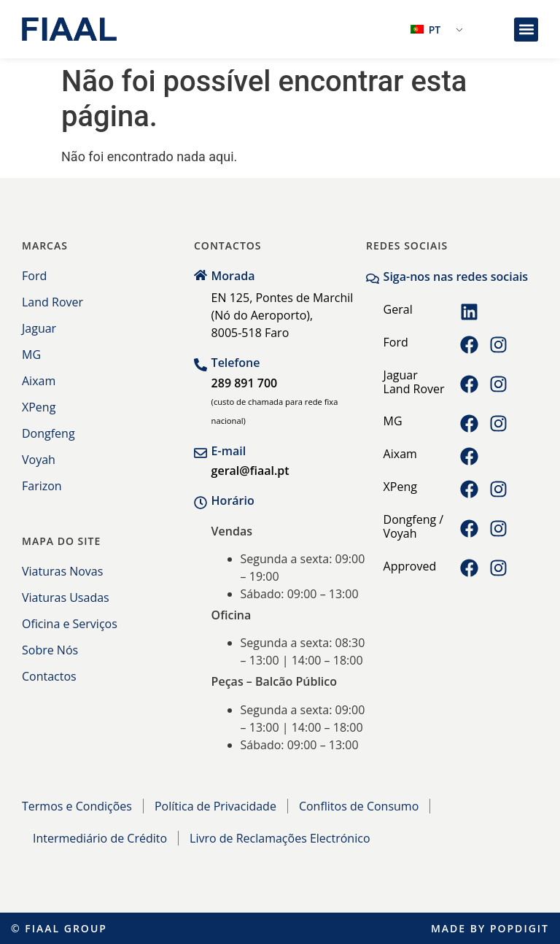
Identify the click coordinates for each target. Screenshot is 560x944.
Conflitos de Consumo (359, 806)
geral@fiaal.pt (250, 471)
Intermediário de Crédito (100, 838)
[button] (526, 30)
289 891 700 (245, 383)
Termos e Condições (77, 806)
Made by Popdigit (490, 928)
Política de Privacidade (215, 806)
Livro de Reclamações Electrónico (280, 838)
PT (425, 30)
